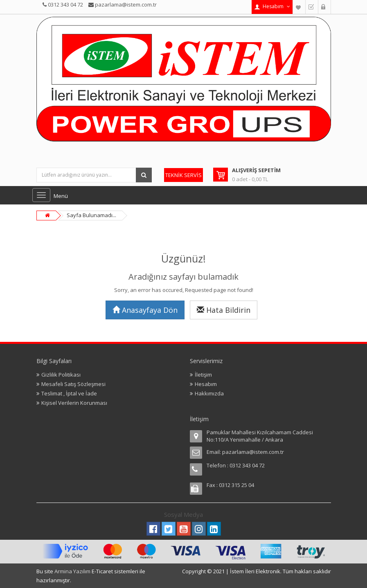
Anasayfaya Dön (145, 310)
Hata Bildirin (224, 310)
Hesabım (206, 384)
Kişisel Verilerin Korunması (74, 403)
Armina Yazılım (73, 571)
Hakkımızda (209, 393)
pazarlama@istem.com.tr (253, 452)
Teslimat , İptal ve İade (69, 393)
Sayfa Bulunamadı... (91, 215)
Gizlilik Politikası (61, 375)
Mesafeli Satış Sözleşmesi (73, 384)
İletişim (203, 375)
